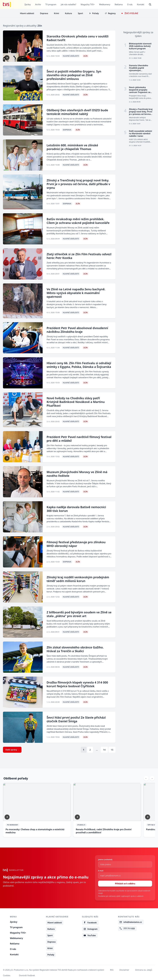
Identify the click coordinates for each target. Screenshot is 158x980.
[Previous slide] (146, 778)
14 (104, 750)
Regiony (112, 13)
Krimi (57, 13)
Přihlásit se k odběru (125, 884)
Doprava (44, 13)
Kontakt (140, 4)
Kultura (68, 13)
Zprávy (27, 4)
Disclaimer (124, 970)
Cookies (7, 975)
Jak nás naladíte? (68, 4)
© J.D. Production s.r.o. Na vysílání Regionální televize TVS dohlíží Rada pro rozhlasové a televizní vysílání (54, 970)
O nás (130, 4)
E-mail (101, 871)
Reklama (119, 4)
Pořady (96, 13)
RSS (112, 970)
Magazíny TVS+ (88, 4)
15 (112, 750)
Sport (80, 13)
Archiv (38, 4)
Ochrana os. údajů (144, 970)
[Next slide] (152, 778)
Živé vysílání (131, 13)
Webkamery (105, 4)
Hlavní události (27, 13)
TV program (51, 4)
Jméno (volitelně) (105, 860)
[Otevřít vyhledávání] (150, 4)
